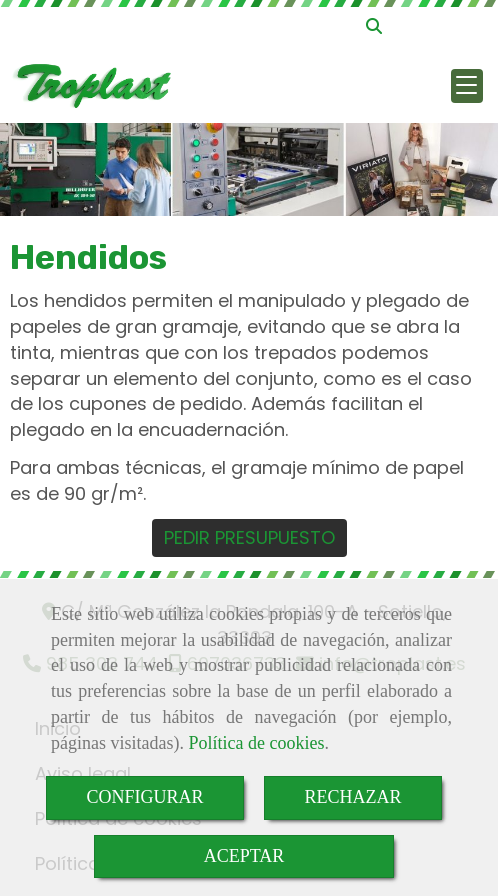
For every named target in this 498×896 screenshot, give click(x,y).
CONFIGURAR (144, 797)
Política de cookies (256, 743)
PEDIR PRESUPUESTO (249, 537)
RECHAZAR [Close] (353, 797)
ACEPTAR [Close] (244, 856)
